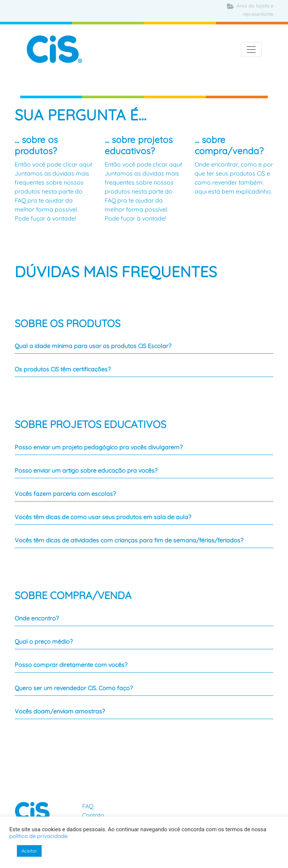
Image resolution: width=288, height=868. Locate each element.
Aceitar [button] (29, 851)
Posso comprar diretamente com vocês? (71, 665)
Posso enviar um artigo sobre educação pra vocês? (86, 470)
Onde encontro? (37, 618)
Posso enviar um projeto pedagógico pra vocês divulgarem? (99, 447)
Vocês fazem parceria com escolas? (65, 494)
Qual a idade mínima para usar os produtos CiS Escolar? (93, 346)
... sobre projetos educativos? (139, 145)
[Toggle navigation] (251, 50)
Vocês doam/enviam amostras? (60, 711)
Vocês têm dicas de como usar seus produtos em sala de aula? (103, 517)
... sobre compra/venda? (229, 145)
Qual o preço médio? (44, 641)
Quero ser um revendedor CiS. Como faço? (74, 688)
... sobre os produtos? (36, 145)
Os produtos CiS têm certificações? (63, 369)
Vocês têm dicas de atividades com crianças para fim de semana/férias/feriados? (129, 540)
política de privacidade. (39, 836)
